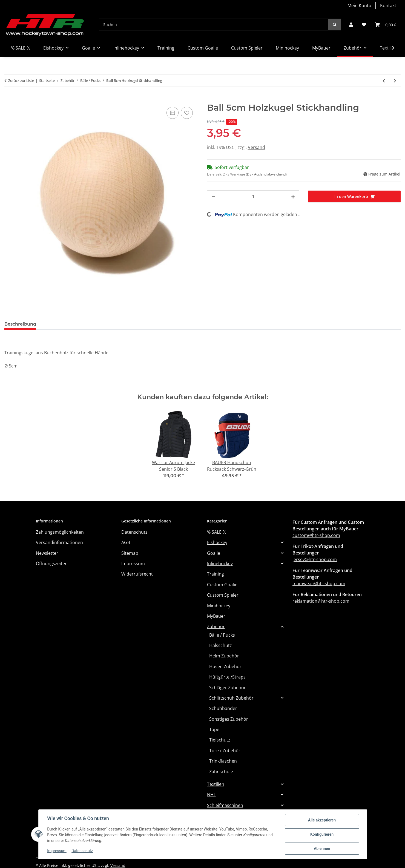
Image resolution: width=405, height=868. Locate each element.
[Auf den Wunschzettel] (187, 113)
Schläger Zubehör (228, 688)
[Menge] (253, 196)
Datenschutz (82, 851)
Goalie (214, 553)
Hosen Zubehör (225, 666)
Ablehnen (322, 849)
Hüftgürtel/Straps (227, 677)
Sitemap (130, 553)
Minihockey (219, 606)
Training (216, 574)
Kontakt (388, 5)
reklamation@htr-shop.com (321, 601)
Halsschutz (221, 645)
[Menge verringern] (213, 196)
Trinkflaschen (223, 761)
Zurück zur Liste (21, 81)
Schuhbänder (223, 708)
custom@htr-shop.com (316, 535)
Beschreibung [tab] (20, 324)
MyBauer (216, 616)
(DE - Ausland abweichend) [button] (266, 174)
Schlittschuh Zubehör (231, 698)
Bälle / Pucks (222, 635)
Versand (256, 147)
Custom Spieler (223, 595)
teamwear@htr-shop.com (319, 584)
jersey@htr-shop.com (315, 559)
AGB (126, 542)
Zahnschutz (221, 772)
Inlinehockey (220, 564)
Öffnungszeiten (52, 564)
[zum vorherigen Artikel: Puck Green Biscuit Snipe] (384, 81)
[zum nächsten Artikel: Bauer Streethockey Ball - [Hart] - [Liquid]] (395, 81)
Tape (214, 729)
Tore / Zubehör (225, 751)
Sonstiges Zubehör (229, 719)
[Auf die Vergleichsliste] (173, 113)
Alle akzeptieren (322, 820)
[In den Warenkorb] (9, 99)
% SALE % (217, 532)
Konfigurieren (322, 834)
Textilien (216, 784)
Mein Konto (359, 5)
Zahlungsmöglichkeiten (60, 532)
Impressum (57, 851)
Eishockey (217, 542)
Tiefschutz (220, 740)
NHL (211, 795)
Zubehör (216, 626)
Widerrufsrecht (137, 574)
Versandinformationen (59, 542)
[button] (351, 25)
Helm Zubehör (224, 656)
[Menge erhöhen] (293, 196)
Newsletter (47, 553)
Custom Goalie (222, 585)
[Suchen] (214, 25)
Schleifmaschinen (225, 805)
